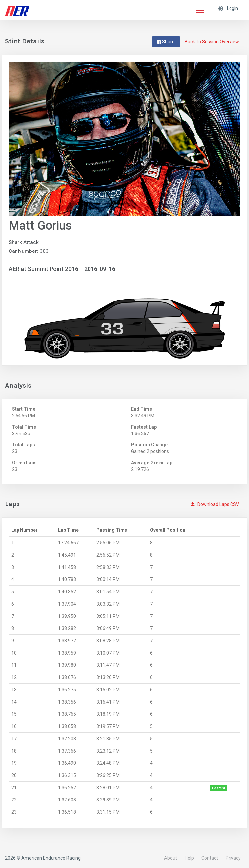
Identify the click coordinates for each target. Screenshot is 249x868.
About (171, 858)
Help (189, 858)
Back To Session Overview (212, 42)
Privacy (233, 858)
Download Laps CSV (215, 504)
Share (166, 42)
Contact (210, 858)
